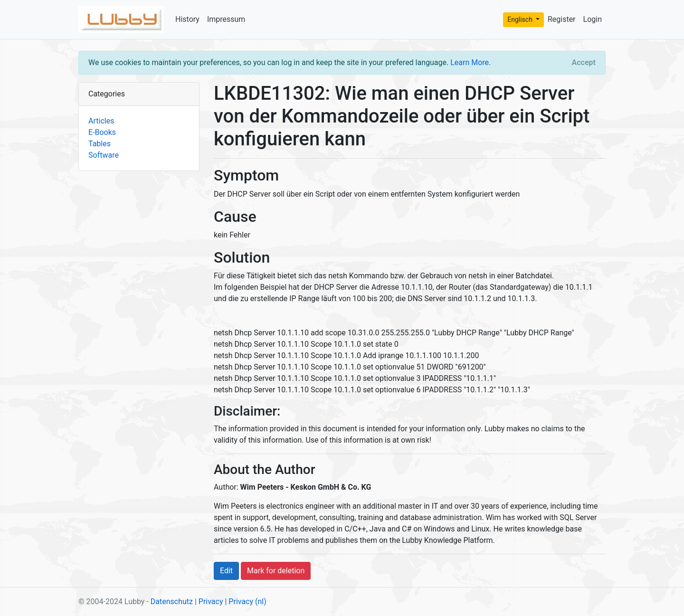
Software (104, 155)
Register (562, 19)
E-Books (102, 132)
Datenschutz (172, 602)
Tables (100, 144)
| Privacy (209, 602)
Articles (101, 121)
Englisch (521, 19)
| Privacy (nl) (245, 602)
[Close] (584, 63)
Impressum (226, 19)
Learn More (470, 62)
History (187, 19)
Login (593, 19)
